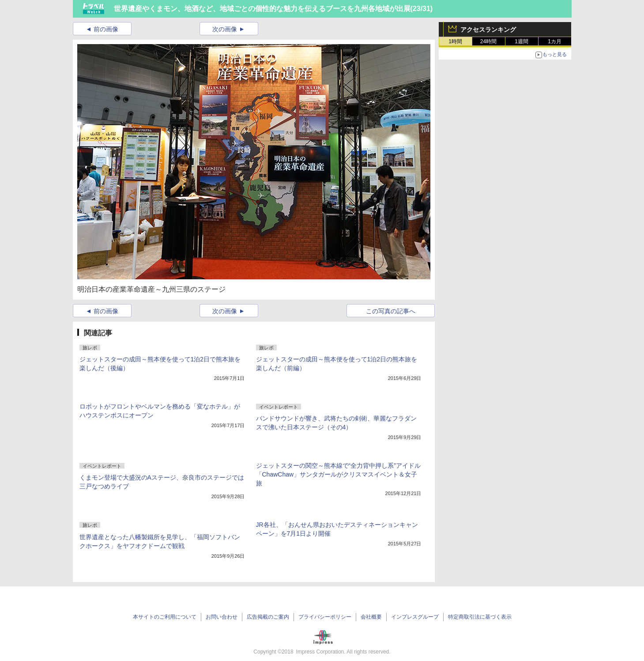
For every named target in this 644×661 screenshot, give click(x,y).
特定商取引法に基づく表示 (480, 617)
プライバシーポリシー (325, 617)
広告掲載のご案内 (268, 617)
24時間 (488, 41)
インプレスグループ (415, 617)
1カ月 (555, 41)
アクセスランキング (488, 30)
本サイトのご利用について (165, 617)
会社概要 (371, 617)
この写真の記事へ (391, 311)
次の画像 (225, 29)
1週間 (522, 41)
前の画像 (106, 29)
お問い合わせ (222, 617)
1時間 (455, 41)
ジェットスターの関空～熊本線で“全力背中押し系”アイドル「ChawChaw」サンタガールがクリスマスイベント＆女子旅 (338, 474)
